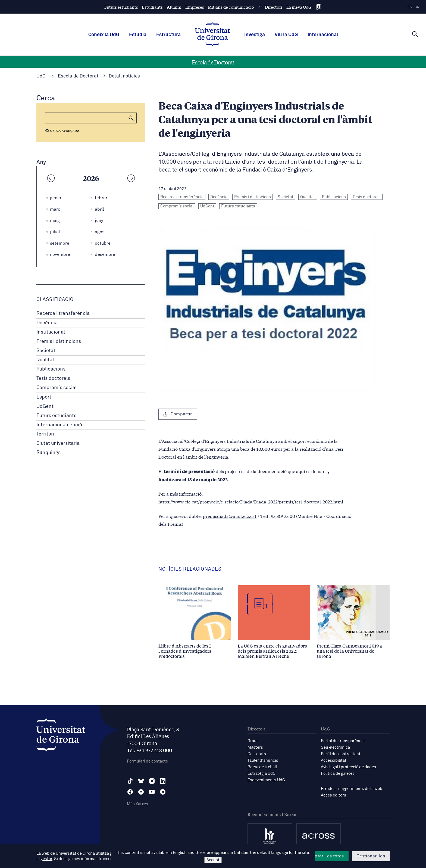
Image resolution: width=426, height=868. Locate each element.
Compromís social (57, 388)
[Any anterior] (51, 178)
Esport (44, 397)
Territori (45, 434)
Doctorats (257, 754)
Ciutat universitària (58, 443)
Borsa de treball (262, 767)
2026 (91, 178)
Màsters (255, 747)
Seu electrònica (335, 747)
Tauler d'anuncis (263, 760)
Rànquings (48, 453)
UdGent (45, 406)
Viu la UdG (286, 35)
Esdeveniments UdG (266, 780)
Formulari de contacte (147, 761)
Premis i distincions (59, 341)
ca (417, 7)
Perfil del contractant (341, 754)
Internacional (323, 35)
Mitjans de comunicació (231, 7)
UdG (41, 76)
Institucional (51, 332)
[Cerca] (415, 34)
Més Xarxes (137, 804)
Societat (46, 351)
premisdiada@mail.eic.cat (230, 516)
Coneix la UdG (104, 35)
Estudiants (152, 7)
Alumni (174, 7)
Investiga (255, 35)
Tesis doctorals (53, 378)
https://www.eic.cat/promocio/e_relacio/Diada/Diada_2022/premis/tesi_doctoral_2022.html (251, 501)
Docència (47, 323)
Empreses (195, 7)
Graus (253, 741)
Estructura (168, 35)
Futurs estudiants (121, 7)
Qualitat (45, 360)
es (410, 7)
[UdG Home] (212, 35)
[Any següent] (131, 178)
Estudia (138, 35)
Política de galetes (338, 774)
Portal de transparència (343, 741)
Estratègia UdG (261, 774)
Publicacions (51, 369)
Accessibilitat (334, 760)
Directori (274, 7)
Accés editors (333, 795)
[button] (131, 118)
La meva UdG (299, 7)
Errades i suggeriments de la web (352, 789)
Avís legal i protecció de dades (348, 767)
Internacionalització (59, 425)
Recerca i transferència (63, 313)
